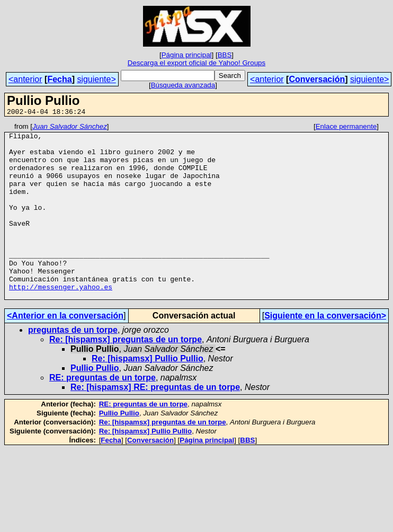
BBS (225, 55)
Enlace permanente (346, 128)
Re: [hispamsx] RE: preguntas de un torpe (155, 422)
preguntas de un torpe (73, 365)
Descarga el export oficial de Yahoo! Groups (196, 63)
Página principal (187, 55)
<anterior (25, 79)
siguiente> (96, 79)
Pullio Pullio (95, 403)
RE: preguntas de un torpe (102, 413)
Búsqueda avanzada (183, 85)
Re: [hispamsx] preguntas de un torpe (126, 374)
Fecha (59, 79)
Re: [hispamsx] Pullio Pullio (148, 393)
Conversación (317, 79)
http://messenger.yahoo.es (61, 320)
